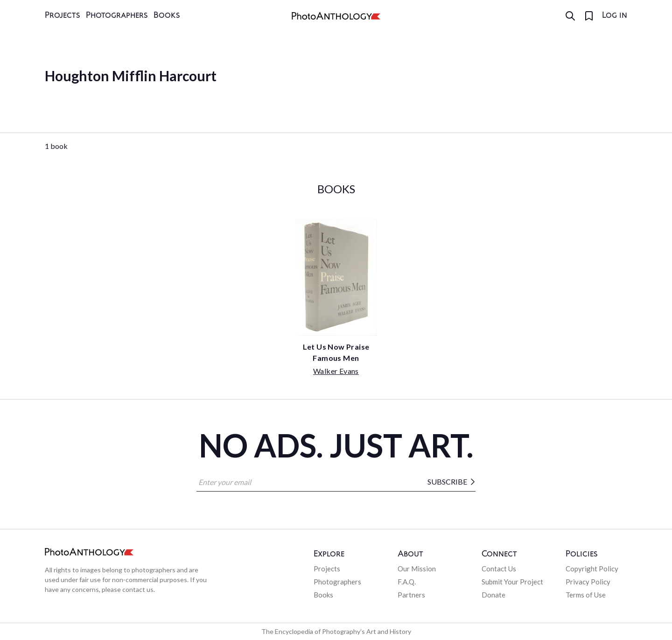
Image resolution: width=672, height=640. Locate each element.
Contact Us (499, 569)
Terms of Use (586, 595)
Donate (493, 595)
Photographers (117, 16)
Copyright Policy (592, 569)
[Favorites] (589, 16)
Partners (411, 595)
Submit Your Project (512, 582)
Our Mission (417, 569)
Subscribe (451, 482)
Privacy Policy (588, 582)
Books (167, 16)
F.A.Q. (407, 582)
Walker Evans (336, 371)
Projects (63, 16)
